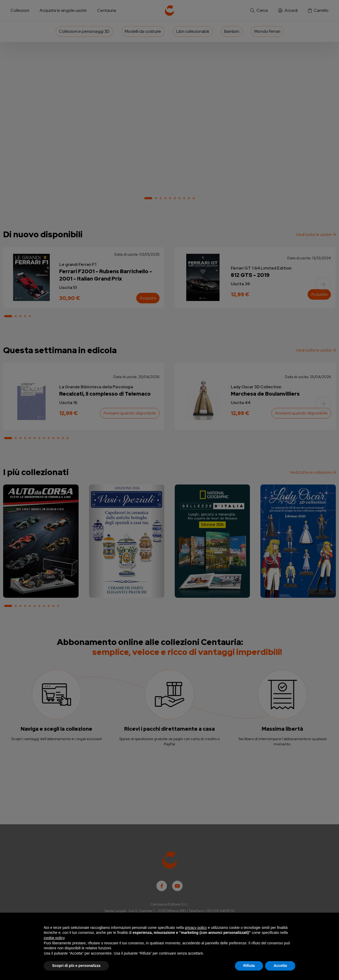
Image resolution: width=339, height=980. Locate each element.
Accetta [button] (280, 966)
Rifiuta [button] (249, 966)
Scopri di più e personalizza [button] (76, 966)
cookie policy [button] (54, 938)
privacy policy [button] (196, 928)
